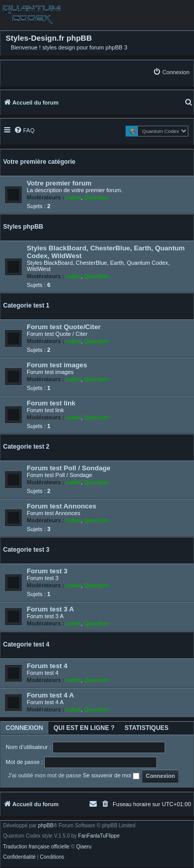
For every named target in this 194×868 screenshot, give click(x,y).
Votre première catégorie (39, 162)
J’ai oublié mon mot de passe (44, 775)
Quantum (96, 197)
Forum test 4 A (50, 695)
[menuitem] (171, 72)
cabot (73, 197)
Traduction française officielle (36, 847)
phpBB (46, 826)
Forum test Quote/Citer (64, 327)
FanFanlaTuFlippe (99, 836)
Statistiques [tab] (147, 728)
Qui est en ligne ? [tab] (84, 728)
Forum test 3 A (50, 609)
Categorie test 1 (26, 305)
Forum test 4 (47, 666)
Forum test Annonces (61, 506)
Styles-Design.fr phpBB (49, 38)
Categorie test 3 (26, 550)
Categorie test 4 (26, 644)
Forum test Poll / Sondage (69, 468)
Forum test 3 (47, 571)
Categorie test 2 (26, 447)
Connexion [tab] (24, 728)
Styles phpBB (23, 227)
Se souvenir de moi (111, 776)
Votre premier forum (59, 183)
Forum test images (57, 365)
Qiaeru (84, 847)
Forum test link (51, 403)
